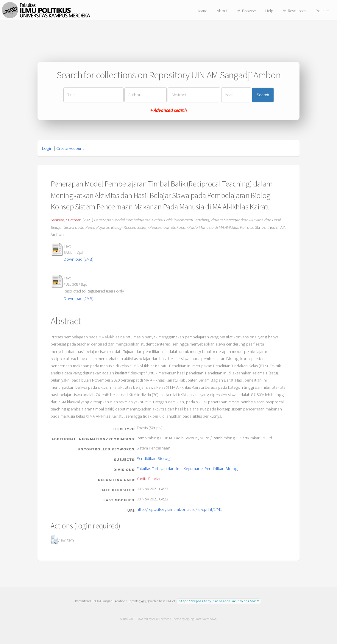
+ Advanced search (168, 111)
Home (202, 11)
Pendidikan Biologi (154, 458)
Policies (322, 11)
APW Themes (160, 618)
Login (47, 148)
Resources (297, 11)
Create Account (70, 148)
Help (269, 11)
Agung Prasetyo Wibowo (201, 618)
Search (263, 95)
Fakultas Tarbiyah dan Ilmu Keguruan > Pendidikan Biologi (188, 469)
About (222, 11)
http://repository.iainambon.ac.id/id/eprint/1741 (179, 509)
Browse (249, 11)
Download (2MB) (79, 259)
